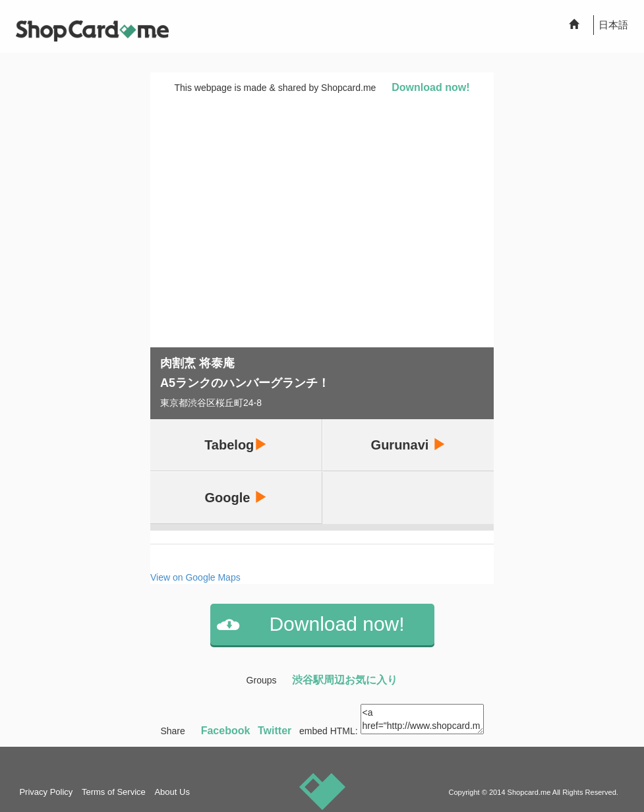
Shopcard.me (529, 792)
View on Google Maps (195, 577)
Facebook (226, 731)
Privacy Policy (46, 792)
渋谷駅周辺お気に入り (345, 680)
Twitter (275, 731)
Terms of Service (114, 792)
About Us (172, 792)
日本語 (613, 25)
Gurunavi (408, 445)
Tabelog (236, 445)
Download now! (430, 87)
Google (236, 497)
